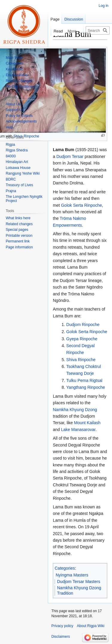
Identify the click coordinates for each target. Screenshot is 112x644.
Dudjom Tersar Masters (79, 582)
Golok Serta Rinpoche (81, 205)
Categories (65, 568)
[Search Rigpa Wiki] (98, 30)
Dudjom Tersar (70, 156)
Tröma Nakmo (73, 218)
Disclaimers (61, 637)
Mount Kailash (87, 423)
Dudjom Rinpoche (83, 325)
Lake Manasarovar (78, 430)
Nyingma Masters (72, 575)
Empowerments (67, 225)
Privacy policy (62, 626)
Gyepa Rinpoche (82, 339)
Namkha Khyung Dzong (75, 410)
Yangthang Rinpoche (86, 387)
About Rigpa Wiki (90, 626)
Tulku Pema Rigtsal (84, 380)
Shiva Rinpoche (81, 360)
